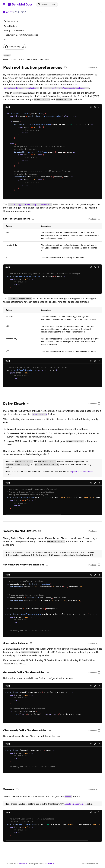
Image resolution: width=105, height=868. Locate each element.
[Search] (47, 4)
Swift (8, 107)
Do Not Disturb (10, 26)
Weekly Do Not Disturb (14, 30)
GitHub (51, 864)
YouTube (23, 864)
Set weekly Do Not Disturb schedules (22, 35)
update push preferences (82, 472)
